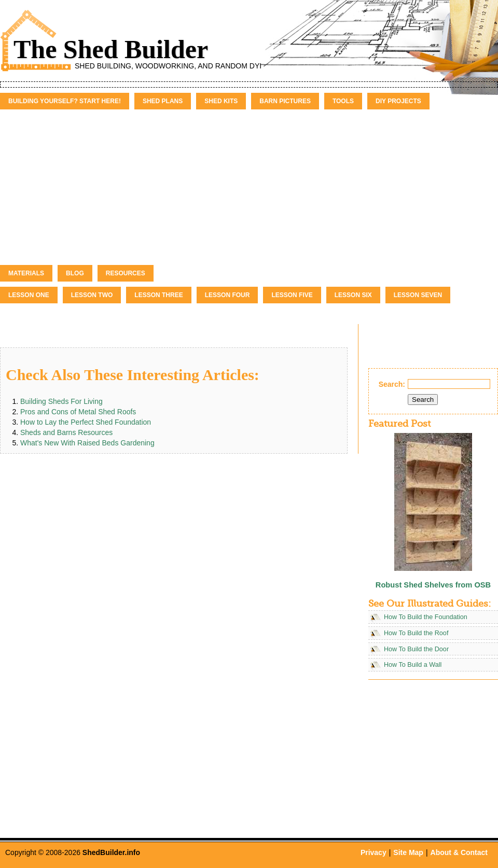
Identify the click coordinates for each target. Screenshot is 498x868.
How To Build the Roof (416, 633)
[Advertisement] (249, 187)
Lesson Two (92, 295)
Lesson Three (158, 295)
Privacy (374, 852)
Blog (75, 273)
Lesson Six (353, 295)
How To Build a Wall (413, 665)
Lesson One (29, 295)
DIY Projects (398, 101)
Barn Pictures (285, 101)
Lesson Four (227, 295)
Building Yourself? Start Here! (65, 101)
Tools (343, 101)
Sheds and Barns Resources (66, 432)
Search (423, 400)
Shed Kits (221, 101)
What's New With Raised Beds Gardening (87, 443)
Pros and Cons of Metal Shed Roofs (78, 412)
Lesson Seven (418, 295)
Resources (126, 273)
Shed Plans (163, 101)
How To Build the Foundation (426, 617)
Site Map (408, 852)
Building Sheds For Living (61, 401)
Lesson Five (292, 295)
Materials (26, 273)
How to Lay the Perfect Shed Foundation (86, 422)
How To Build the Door (416, 649)
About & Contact (459, 852)
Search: (392, 384)
